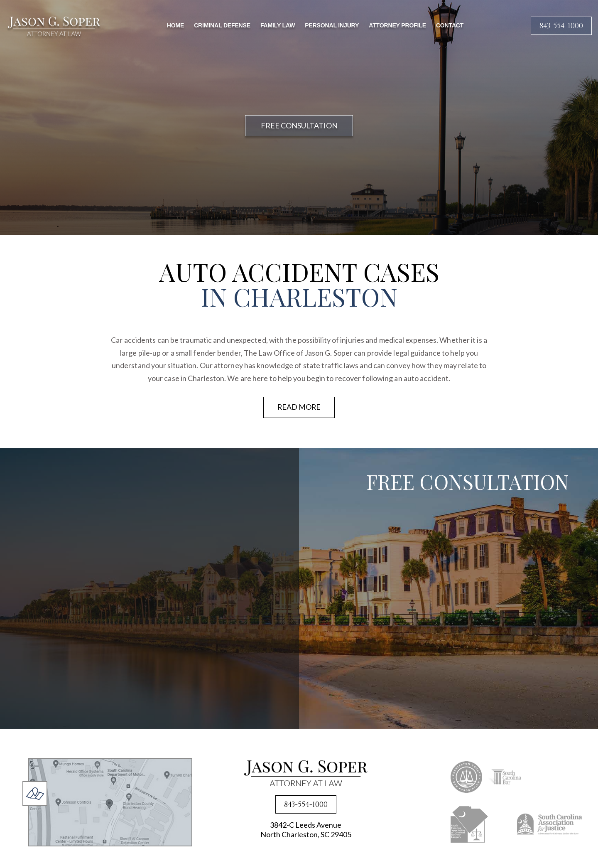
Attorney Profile (397, 25)
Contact (450, 25)
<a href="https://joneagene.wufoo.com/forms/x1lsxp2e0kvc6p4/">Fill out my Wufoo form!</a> (469, 614)
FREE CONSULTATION (299, 125)
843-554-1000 (561, 26)
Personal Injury (332, 25)
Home (175, 25)
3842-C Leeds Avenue (306, 830)
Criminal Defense (222, 25)
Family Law (278, 25)
